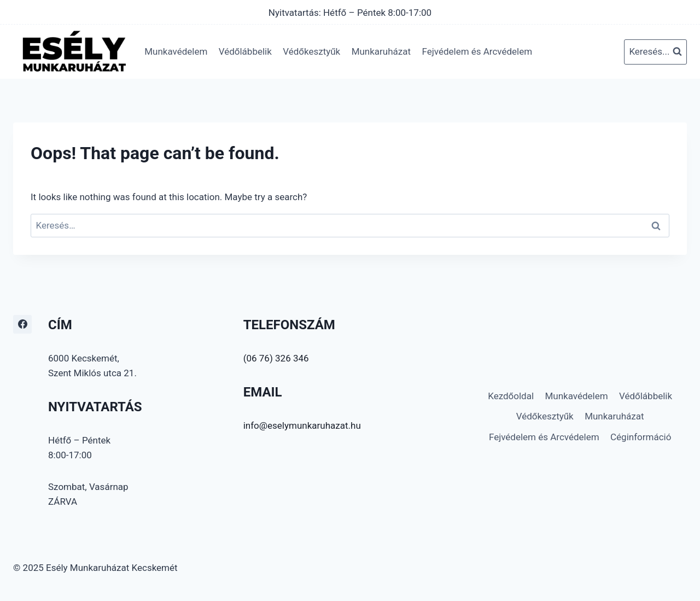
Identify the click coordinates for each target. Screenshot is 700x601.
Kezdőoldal (511, 396)
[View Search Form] (655, 52)
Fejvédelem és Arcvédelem (477, 51)
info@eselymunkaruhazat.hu (302, 425)
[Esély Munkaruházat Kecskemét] (73, 52)
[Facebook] (22, 324)
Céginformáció (641, 437)
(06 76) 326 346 (276, 358)
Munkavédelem (176, 51)
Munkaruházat (381, 51)
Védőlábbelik (245, 51)
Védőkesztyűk (311, 51)
